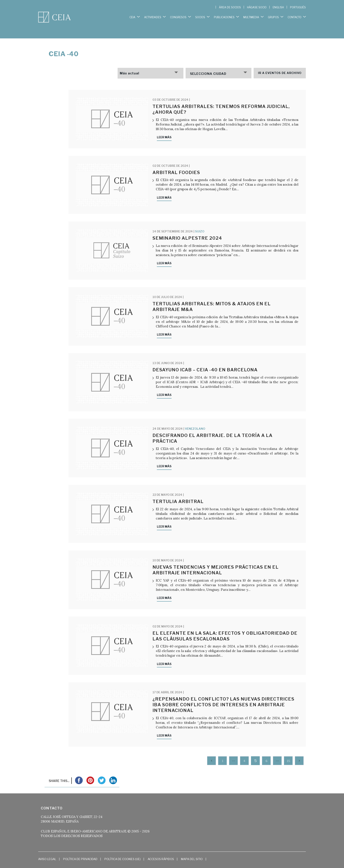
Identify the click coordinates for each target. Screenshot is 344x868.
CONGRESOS (178, 15)
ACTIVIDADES (153, 15)
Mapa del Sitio (192, 850)
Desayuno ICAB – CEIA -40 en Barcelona (205, 361)
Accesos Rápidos (161, 850)
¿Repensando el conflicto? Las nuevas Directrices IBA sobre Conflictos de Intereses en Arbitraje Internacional (223, 696)
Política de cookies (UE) (123, 850)
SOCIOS (200, 15)
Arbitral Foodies (176, 164)
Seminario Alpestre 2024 (187, 229)
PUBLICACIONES (224, 15)
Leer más (164, 128)
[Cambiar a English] (278, 7)
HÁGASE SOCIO (257, 7)
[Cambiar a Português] (298, 7)
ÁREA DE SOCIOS (230, 7)
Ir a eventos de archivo (280, 64)
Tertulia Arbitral (178, 492)
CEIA (132, 15)
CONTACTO (295, 15)
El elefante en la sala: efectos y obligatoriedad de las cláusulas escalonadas (225, 627)
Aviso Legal (47, 850)
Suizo (200, 222)
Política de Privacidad (80, 850)
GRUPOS (273, 15)
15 (288, 752)
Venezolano (195, 420)
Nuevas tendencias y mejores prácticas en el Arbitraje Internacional (216, 561)
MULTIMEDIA (251, 15)
